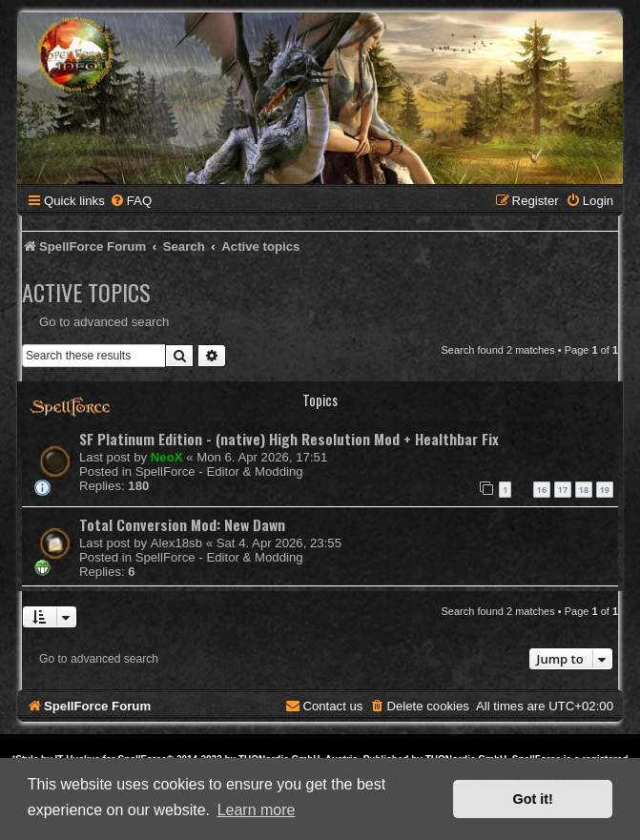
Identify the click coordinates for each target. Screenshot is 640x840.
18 (584, 490)
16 (542, 490)
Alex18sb (176, 543)
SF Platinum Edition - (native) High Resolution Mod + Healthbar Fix (289, 439)
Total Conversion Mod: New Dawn (182, 524)
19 (605, 490)
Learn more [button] (257, 810)
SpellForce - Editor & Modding (219, 471)
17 (563, 490)
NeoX (167, 457)
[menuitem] (131, 201)
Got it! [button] (533, 799)
